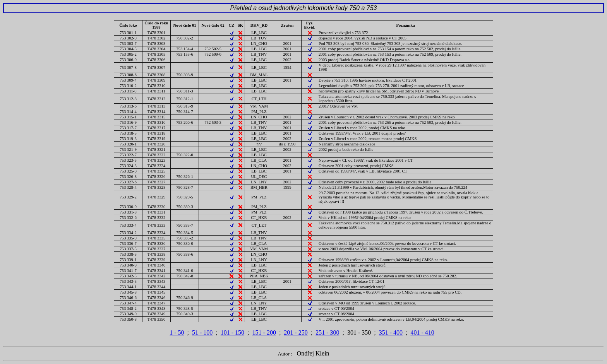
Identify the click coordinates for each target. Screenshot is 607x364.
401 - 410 (422, 332)
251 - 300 (327, 332)
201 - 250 (296, 332)
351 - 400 (391, 332)
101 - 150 (232, 332)
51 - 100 (202, 332)
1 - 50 (177, 332)
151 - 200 (264, 332)
